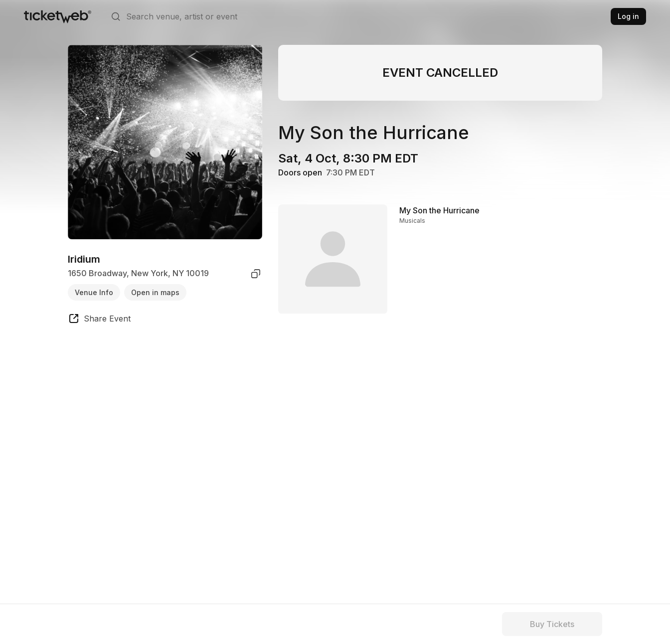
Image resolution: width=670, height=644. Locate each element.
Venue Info (94, 292)
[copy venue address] (256, 274)
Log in (628, 16)
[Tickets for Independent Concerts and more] (58, 16)
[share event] (99, 320)
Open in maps (155, 292)
